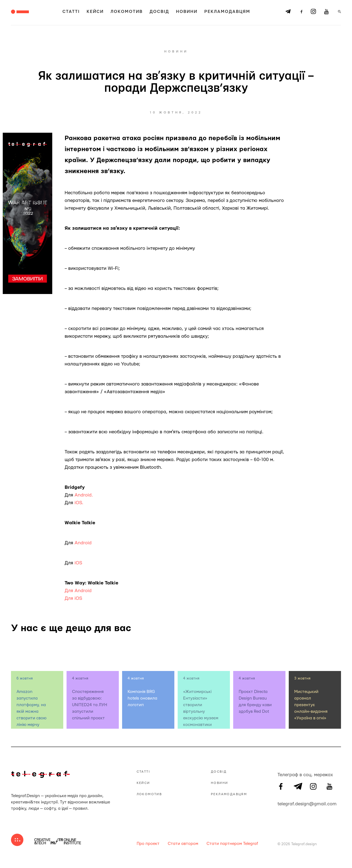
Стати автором (183, 844)
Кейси (95, 12)
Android (83, 543)
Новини (187, 12)
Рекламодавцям (227, 12)
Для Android (78, 591)
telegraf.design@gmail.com (281, 803)
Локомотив (127, 12)
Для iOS (73, 598)
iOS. (79, 503)
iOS (79, 563)
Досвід (159, 12)
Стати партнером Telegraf (232, 844)
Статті (71, 12)
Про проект (148, 844)
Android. (84, 495)
